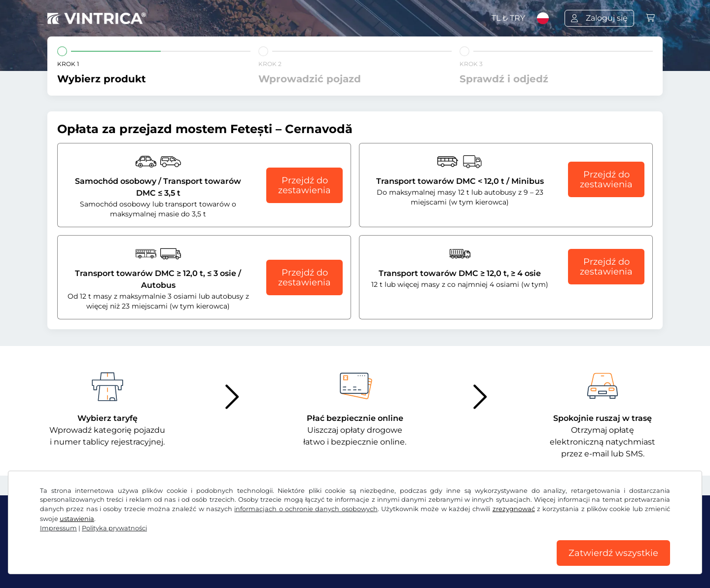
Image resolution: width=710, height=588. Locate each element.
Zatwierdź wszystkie (613, 553)
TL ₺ (508, 18)
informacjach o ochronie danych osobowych (306, 509)
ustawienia (77, 519)
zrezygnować (514, 509)
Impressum (58, 528)
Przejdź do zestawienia (304, 185)
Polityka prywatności (114, 528)
